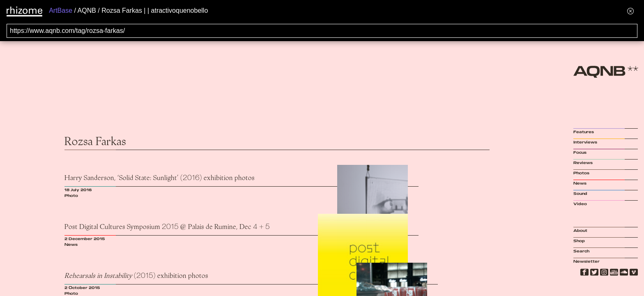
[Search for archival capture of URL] (322, 31)
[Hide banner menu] (630, 11)
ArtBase (61, 10)
